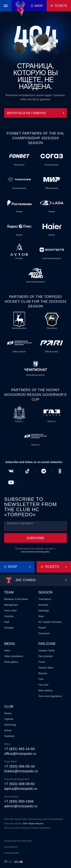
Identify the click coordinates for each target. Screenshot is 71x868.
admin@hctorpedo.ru (21, 806)
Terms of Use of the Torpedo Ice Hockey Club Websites (27, 828)
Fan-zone (47, 644)
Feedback (9, 736)
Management (11, 605)
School (8, 730)
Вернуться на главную (35, 113)
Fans (41, 679)
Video (7, 651)
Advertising (10, 725)
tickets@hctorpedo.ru (21, 771)
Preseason (44, 633)
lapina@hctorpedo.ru (21, 789)
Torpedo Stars (46, 668)
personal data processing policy (35, 552)
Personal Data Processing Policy (18, 841)
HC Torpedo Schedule (50, 622)
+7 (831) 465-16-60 (20, 749)
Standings (44, 611)
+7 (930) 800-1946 (19, 801)
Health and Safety (12, 853)
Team (9, 592)
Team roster (11, 611)
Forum (42, 662)
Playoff (42, 628)
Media (10, 644)
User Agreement (11, 847)
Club (9, 706)
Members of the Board (16, 599)
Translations (45, 599)
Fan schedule (46, 656)
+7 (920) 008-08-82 (20, 784)
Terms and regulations (50, 696)
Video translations (14, 656)
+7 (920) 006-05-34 (20, 766)
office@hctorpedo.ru (20, 754)
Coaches (9, 616)
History (8, 713)
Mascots (43, 673)
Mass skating (45, 691)
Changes (9, 628)
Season (46, 592)
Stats (41, 616)
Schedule (43, 605)
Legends (9, 719)
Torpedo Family (47, 651)
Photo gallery (11, 662)
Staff (7, 622)
